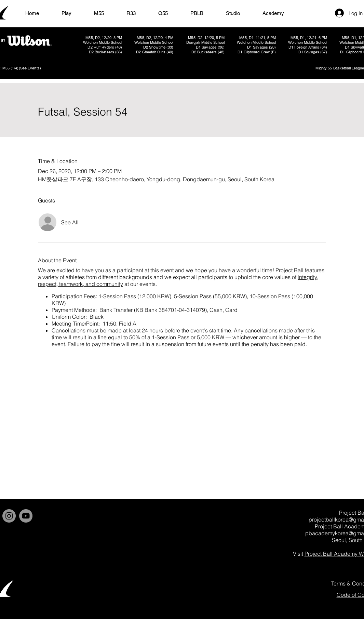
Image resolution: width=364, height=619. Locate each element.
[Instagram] (9, 516)
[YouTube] (26, 516)
